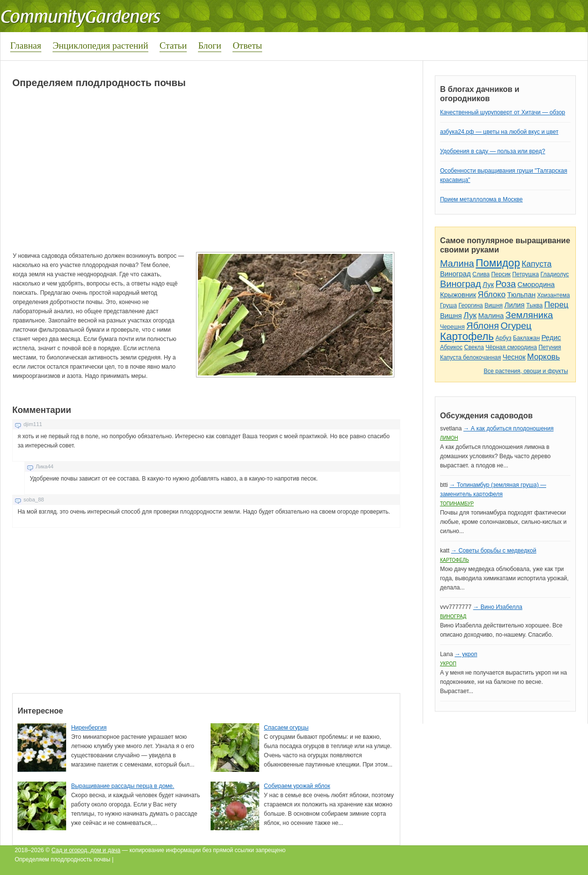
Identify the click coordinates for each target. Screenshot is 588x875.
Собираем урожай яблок (297, 786)
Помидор (498, 263)
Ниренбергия (89, 728)
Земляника (529, 315)
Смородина (536, 285)
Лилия (515, 305)
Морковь (543, 357)
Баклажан (526, 338)
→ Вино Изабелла (498, 607)
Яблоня (483, 326)
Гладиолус (554, 274)
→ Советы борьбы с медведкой (493, 551)
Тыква (535, 305)
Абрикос (451, 347)
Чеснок (514, 357)
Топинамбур (457, 504)
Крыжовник (458, 295)
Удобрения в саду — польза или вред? (493, 151)
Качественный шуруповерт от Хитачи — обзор (503, 112)
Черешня (453, 327)
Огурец (516, 326)
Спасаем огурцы (286, 728)
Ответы (247, 45)
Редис (551, 338)
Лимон (449, 438)
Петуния (550, 347)
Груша (449, 305)
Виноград (455, 274)
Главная (26, 45)
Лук (488, 285)
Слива (481, 274)
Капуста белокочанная (471, 357)
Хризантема (553, 295)
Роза (506, 284)
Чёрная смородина (511, 347)
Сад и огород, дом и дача (86, 850)
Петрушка (526, 274)
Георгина (471, 305)
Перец (556, 305)
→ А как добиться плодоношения (508, 429)
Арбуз (504, 338)
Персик (501, 274)
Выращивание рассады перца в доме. (123, 786)
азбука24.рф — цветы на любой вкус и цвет (499, 132)
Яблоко (491, 295)
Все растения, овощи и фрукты (526, 371)
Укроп (448, 664)
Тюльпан (521, 295)
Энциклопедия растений (100, 45)
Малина (457, 263)
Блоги (210, 45)
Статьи (173, 45)
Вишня (493, 305)
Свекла (474, 347)
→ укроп (466, 654)
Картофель (467, 336)
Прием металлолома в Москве (481, 199)
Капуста (536, 264)
